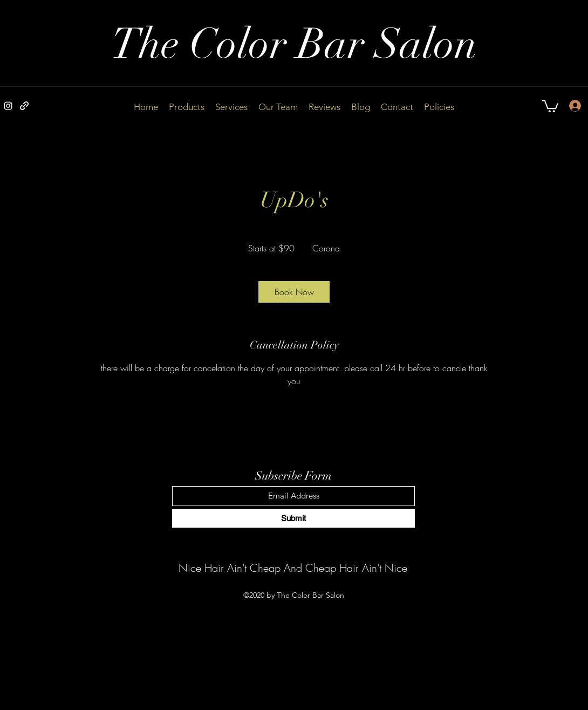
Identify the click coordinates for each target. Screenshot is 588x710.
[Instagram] (8, 106)
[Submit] (293, 518)
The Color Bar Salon (294, 44)
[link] (294, 292)
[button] (550, 105)
